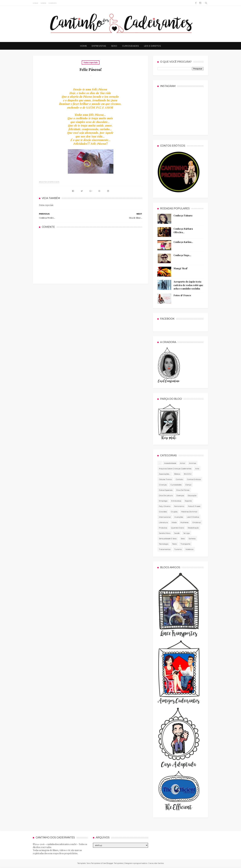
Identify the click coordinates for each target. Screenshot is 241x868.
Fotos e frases (194, 506)
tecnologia (164, 544)
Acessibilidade (170, 463)
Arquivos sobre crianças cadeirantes (175, 469)
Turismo (178, 549)
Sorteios (192, 539)
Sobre (43, 3)
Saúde (177, 533)
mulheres (184, 522)
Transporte (185, 544)
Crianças (163, 485)
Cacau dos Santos (156, 863)
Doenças (180, 495)
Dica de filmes (183, 490)
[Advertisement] (91, 256)
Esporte (188, 501)
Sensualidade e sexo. (168, 539)
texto (174, 544)
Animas (193, 463)
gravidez (163, 512)
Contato (53, 3)
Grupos (174, 512)
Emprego (163, 501)
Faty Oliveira (165, 506)
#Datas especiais (49, 182)
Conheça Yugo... (182, 255)
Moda (174, 522)
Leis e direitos (193, 517)
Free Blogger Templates (113, 863)
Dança (188, 485)
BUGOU (188, 474)
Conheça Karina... (183, 242)
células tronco (165, 479)
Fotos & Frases (182, 295)
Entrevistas (99, 46)
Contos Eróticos (194, 479)
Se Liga (187, 533)
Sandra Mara (165, 533)
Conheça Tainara (183, 215)
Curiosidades (131, 46)
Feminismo (179, 506)
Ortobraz (197, 522)
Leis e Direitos (153, 46)
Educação (192, 495)
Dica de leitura (166, 495)
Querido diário (177, 528)
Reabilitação (193, 528)
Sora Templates (93, 863)
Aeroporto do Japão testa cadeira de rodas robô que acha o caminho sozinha (188, 285)
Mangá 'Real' (181, 268)
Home (36, 3)
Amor (183, 463)
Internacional (165, 517)
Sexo (114, 46)
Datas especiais (91, 62)
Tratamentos (165, 549)
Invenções (179, 517)
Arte (197, 469)
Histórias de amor (189, 512)
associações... (165, 474)
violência (189, 549)
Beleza (177, 474)
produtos (163, 528)
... (160, 463)
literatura (163, 522)
